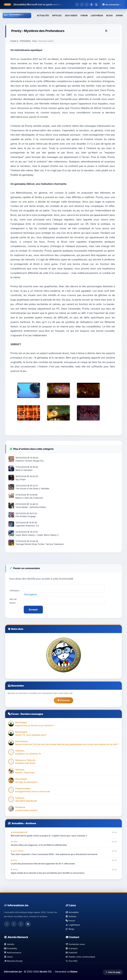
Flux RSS (72, 961)
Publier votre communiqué (80, 957)
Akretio (9, 944)
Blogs (70, 929)
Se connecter (112, 4)
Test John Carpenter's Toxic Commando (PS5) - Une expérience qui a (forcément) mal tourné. (54, 854)
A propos (72, 948)
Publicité (71, 953)
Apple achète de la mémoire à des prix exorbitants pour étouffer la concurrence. (48, 873)
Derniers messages (32, 714)
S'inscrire (63, 700)
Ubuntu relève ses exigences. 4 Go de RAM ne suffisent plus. (39, 845)
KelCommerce (13, 953)
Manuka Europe (13, 961)
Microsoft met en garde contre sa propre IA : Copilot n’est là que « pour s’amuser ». (49, 836)
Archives (31, 823)
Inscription (31, 594)
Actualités (18, 823)
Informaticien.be (13, 972)
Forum (15, 714)
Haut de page (113, 972)
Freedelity (10, 948)
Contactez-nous (75, 944)
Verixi (8, 957)
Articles (71, 916)
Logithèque (73, 925)
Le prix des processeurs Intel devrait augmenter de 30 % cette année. (43, 864)
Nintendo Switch (46, 41)
